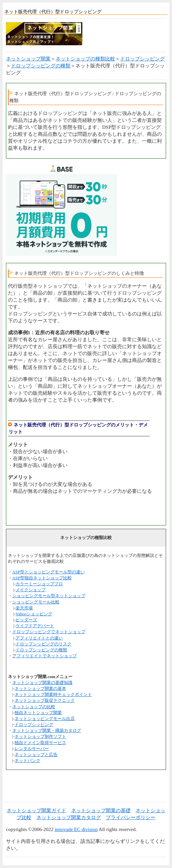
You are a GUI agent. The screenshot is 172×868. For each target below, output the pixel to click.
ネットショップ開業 (28, 59)
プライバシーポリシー (131, 817)
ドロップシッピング (142, 59)
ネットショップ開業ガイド (36, 811)
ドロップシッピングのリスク (43, 644)
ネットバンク (27, 760)
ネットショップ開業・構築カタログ (47, 730)
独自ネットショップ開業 (38, 713)
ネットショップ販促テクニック (45, 700)
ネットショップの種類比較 (85, 59)
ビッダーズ (26, 620)
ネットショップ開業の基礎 (101, 811)
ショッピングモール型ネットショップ (49, 596)
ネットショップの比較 (34, 707)
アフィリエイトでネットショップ (44, 656)
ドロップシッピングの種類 (41, 66)
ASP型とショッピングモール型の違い (48, 572)
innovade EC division (76, 829)
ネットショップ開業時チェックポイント (53, 694)
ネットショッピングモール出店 (45, 719)
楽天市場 (24, 608)
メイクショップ (31, 590)
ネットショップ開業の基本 (40, 688)
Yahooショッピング (34, 614)
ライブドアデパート (35, 626)
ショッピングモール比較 (36, 602)
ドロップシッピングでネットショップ (49, 632)
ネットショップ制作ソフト (40, 736)
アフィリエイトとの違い (39, 638)
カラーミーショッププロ (39, 584)
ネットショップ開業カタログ (69, 817)
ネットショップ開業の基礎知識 (42, 683)
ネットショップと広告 (36, 755)
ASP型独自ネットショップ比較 (42, 578)
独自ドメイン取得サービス (40, 743)
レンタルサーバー (32, 749)
